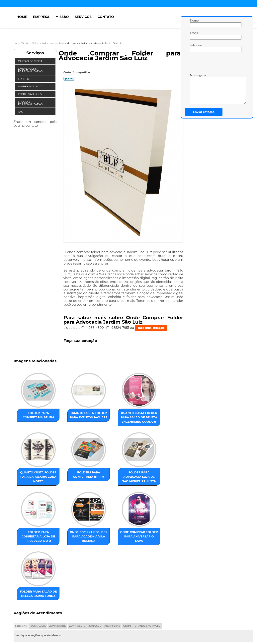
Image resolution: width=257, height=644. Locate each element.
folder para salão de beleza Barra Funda (74, 549)
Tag (21, 112)
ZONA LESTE (38, 587)
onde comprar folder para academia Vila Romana (155, 487)
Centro (127, 587)
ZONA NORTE (58, 587)
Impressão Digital (32, 86)
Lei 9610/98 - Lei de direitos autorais (60, 610)
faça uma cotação (151, 328)
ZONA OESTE (77, 587)
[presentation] (215, 64)
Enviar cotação (204, 112)
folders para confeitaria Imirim (33, 485)
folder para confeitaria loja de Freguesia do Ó (114, 487)
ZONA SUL (95, 587)
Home (22, 17)
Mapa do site (90, 625)
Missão (62, 17)
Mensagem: (194, 89)
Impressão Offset (32, 94)
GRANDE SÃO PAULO (148, 587)
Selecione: (21, 587)
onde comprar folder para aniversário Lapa (33, 551)
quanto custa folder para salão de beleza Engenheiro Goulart (115, 422)
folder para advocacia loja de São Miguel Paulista (74, 487)
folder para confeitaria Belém (34, 417)
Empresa (41, 17)
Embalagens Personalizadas (31, 70)
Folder (24, 79)
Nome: (194, 23)
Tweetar (69, 79)
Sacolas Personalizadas (31, 103)
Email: (194, 35)
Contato (106, 17)
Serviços (83, 17)
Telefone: (194, 48)
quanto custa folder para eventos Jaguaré (74, 419)
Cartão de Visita (30, 61)
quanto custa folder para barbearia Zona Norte (155, 419)
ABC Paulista (112, 587)
